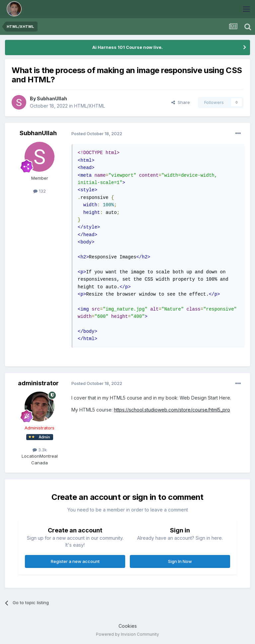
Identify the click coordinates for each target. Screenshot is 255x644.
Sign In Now (180, 561)
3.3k (40, 450)
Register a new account (75, 561)
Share (181, 102)
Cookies (128, 626)
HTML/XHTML (89, 106)
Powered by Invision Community (127, 634)
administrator (38, 383)
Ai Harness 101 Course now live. (127, 47)
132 (40, 191)
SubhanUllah (52, 98)
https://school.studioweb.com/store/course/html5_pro (172, 410)
